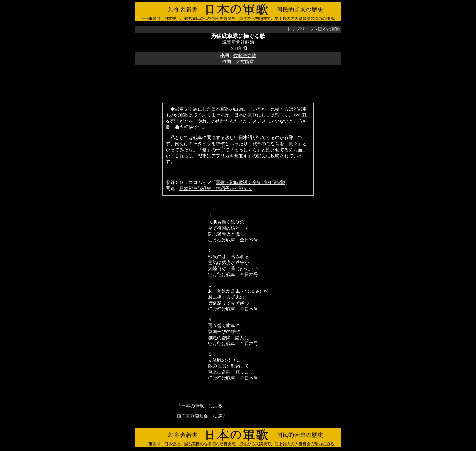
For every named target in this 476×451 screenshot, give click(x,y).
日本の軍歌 (329, 29)
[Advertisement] (238, 79)
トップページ (300, 29)
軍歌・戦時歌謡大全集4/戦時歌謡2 (251, 183)
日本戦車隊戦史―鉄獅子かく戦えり (216, 189)
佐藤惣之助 (245, 56)
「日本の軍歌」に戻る (199, 406)
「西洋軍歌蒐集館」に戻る (199, 416)
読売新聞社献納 (238, 42)
